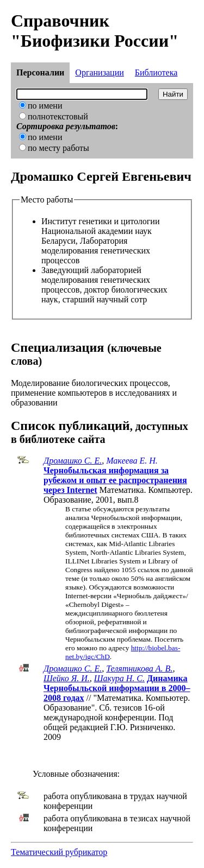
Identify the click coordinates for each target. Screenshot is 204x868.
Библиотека (156, 72)
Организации (99, 72)
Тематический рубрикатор (59, 852)
